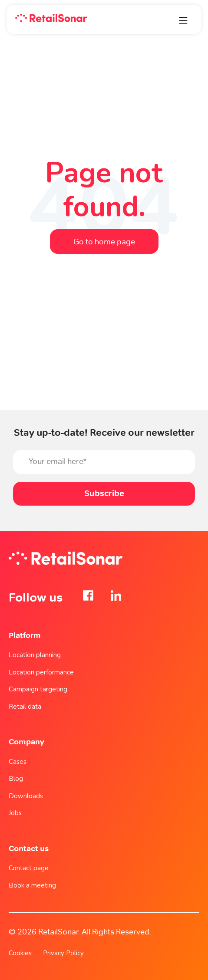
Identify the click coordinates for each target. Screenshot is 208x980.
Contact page (29, 868)
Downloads (26, 796)
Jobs (15, 813)
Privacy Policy (63, 953)
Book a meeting (32, 885)
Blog (16, 779)
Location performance (41, 672)
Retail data (25, 707)
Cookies (20, 953)
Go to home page (104, 242)
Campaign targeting (38, 689)
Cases (18, 762)
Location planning (35, 655)
